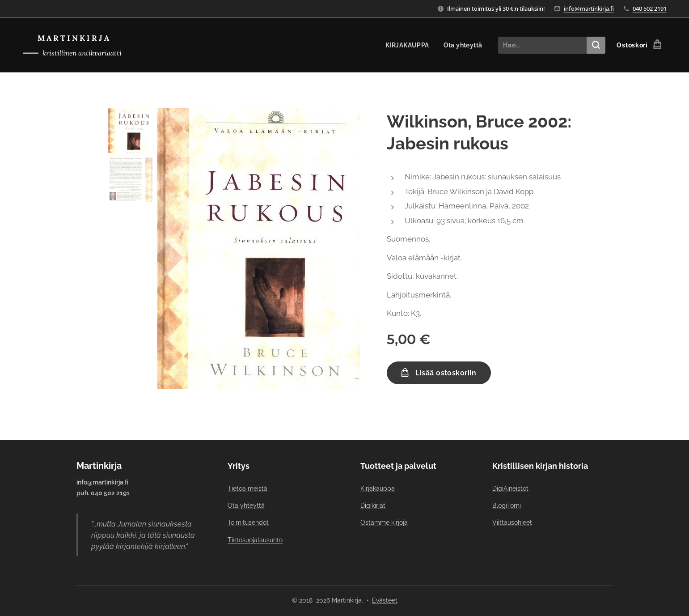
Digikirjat (373, 506)
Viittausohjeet (512, 523)
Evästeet (385, 600)
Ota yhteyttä (246, 506)
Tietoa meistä (247, 488)
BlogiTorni (506, 506)
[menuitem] (407, 45)
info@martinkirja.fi (589, 8)
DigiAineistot (510, 488)
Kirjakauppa (378, 488)
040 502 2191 (650, 8)
